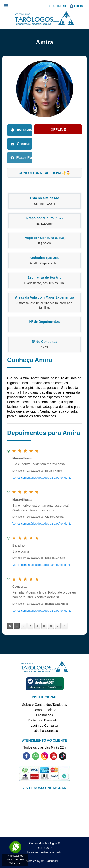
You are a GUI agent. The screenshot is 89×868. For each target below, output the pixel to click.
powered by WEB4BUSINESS (44, 861)
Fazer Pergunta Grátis (21, 158)
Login (77, 6)
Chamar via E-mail (21, 144)
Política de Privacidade (44, 720)
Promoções (44, 715)
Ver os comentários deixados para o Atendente (42, 478)
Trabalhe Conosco (45, 731)
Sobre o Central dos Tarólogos (44, 705)
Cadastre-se (57, 6)
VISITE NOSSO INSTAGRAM (44, 788)
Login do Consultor (45, 725)
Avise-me (21, 130)
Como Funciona (44, 710)
